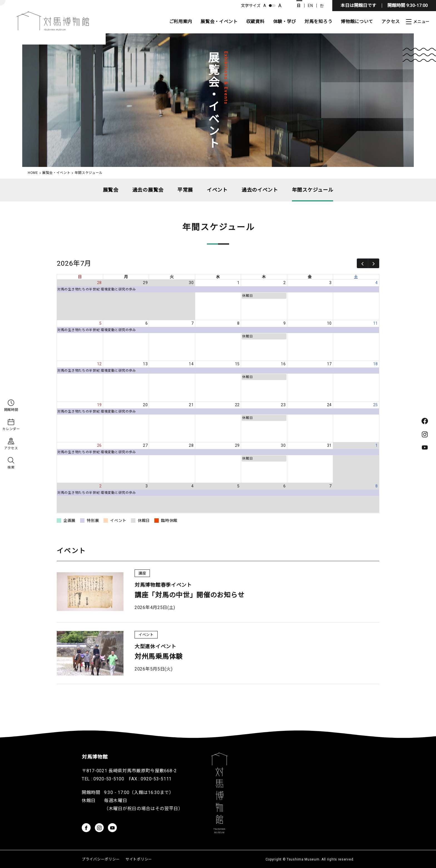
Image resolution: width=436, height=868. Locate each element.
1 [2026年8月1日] (377, 445)
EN (310, 6)
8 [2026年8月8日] (377, 486)
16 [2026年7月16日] (283, 364)
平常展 (185, 190)
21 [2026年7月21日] (191, 405)
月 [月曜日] (126, 277)
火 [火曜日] (172, 277)
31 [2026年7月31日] (329, 445)
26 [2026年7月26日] (99, 445)
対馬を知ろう (318, 22)
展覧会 (111, 190)
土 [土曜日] (356, 277)
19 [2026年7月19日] (99, 405)
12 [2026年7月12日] (99, 364)
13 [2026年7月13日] (145, 364)
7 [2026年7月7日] (193, 323)
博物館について (357, 22)
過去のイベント (260, 190)
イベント (217, 190)
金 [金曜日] (310, 277)
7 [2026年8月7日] (330, 486)
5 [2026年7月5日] (101, 323)
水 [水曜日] (218, 277)
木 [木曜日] (264, 277)
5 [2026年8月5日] (238, 486)
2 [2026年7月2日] (285, 283)
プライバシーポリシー (101, 859)
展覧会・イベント (219, 22)
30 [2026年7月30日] (283, 445)
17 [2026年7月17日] (329, 364)
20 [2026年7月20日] (145, 405)
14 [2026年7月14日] (191, 364)
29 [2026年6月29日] (145, 283)
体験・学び (285, 22)
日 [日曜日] (80, 277)
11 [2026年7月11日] (376, 323)
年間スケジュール (313, 190)
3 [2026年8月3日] (147, 486)
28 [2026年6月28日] (99, 283)
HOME (33, 173)
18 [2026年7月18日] (376, 364)
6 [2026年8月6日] (285, 486)
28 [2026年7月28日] (191, 445)
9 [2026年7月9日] (285, 323)
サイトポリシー (139, 859)
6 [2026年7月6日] (147, 323)
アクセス (391, 22)
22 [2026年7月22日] (237, 405)
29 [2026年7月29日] (237, 445)
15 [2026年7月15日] (237, 364)
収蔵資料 (255, 22)
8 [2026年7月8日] (238, 323)
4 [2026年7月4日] (377, 283)
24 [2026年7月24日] (329, 405)
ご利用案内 (181, 22)
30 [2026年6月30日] (191, 283)
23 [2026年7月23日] (283, 405)
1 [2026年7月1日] (238, 283)
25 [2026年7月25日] (376, 405)
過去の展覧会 (148, 190)
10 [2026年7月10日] (329, 323)
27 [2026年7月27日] (145, 445)
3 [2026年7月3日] (330, 283)
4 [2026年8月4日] (193, 486)
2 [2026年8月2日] (101, 486)
